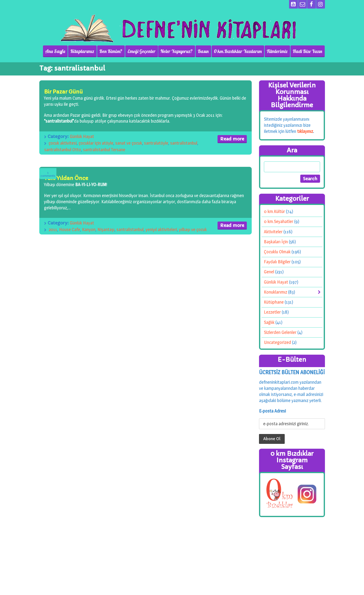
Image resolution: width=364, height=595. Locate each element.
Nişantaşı (106, 229)
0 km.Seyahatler (279, 221)
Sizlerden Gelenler (280, 332)
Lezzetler (272, 312)
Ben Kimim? (112, 51)
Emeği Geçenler (143, 51)
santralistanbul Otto (63, 150)
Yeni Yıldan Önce (66, 178)
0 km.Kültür (274, 211)
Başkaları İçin (276, 242)
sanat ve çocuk (129, 143)
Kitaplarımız (84, 51)
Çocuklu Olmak (277, 252)
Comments (48, 174)
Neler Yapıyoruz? (178, 51)
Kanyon (89, 229)
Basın (204, 51)
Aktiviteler (273, 232)
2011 (53, 229)
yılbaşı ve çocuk (193, 229)
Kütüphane (274, 302)
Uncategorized (277, 342)
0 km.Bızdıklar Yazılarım (239, 51)
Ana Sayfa (57, 51)
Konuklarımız (276, 292)
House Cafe (70, 229)
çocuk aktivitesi (63, 143)
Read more (232, 139)
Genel (269, 272)
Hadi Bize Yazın (308, 51)
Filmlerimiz (278, 51)
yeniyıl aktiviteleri (161, 229)
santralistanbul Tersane (104, 150)
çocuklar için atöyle (96, 143)
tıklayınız (305, 131)
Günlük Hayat (82, 136)
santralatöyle (156, 143)
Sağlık (269, 322)
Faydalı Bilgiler (277, 262)
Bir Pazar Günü (63, 92)
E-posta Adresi (272, 411)
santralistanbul (184, 143)
